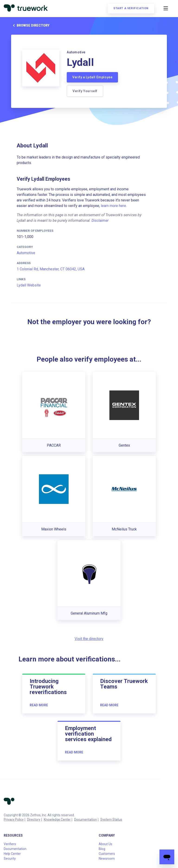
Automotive (26, 253)
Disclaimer (100, 221)
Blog (102, 849)
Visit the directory (89, 639)
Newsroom (107, 859)
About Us (105, 844)
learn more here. (114, 206)
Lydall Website (29, 285)
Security (10, 859)
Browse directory (30, 25)
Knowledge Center (57, 819)
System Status (111, 819)
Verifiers (10, 844)
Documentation (86, 819)
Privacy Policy (14, 819)
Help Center (12, 854)
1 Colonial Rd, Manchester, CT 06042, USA (51, 269)
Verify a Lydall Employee (92, 77)
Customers (107, 854)
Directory (34, 819)
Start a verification (131, 8)
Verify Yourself (85, 91)
